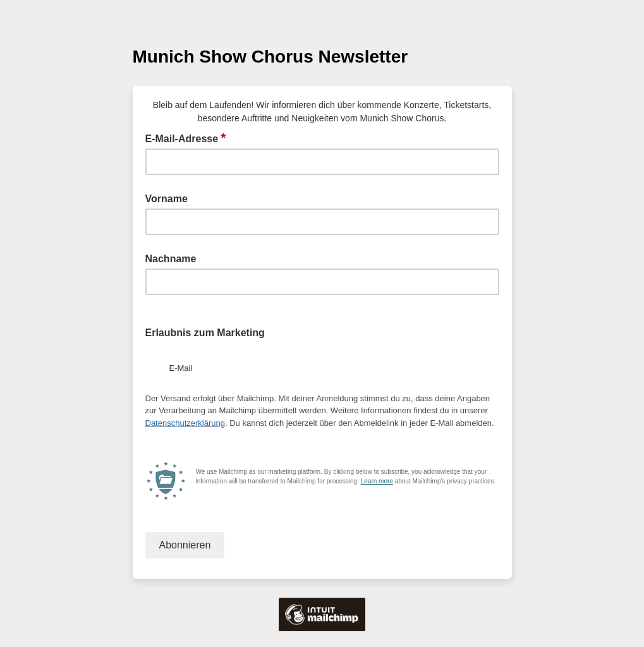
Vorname (167, 199)
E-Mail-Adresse (186, 138)
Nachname (171, 259)
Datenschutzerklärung (185, 423)
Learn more (377, 481)
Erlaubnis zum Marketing (205, 333)
